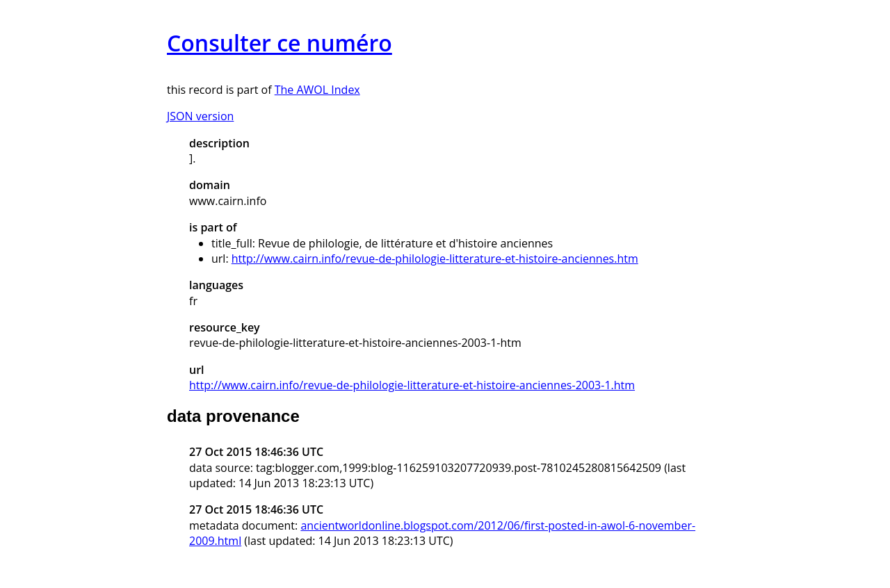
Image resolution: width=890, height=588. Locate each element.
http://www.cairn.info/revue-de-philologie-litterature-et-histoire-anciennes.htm (435, 259)
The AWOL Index (317, 90)
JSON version (200, 116)
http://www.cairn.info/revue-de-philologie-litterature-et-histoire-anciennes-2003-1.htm (412, 385)
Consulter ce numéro (280, 43)
